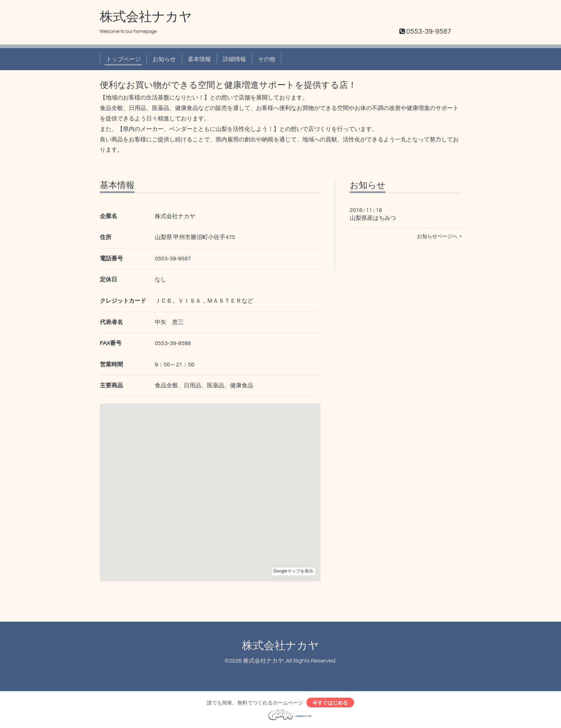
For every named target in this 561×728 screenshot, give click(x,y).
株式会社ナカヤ (146, 17)
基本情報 (199, 59)
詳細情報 (234, 59)
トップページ (123, 59)
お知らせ (164, 59)
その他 (267, 59)
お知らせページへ (439, 237)
